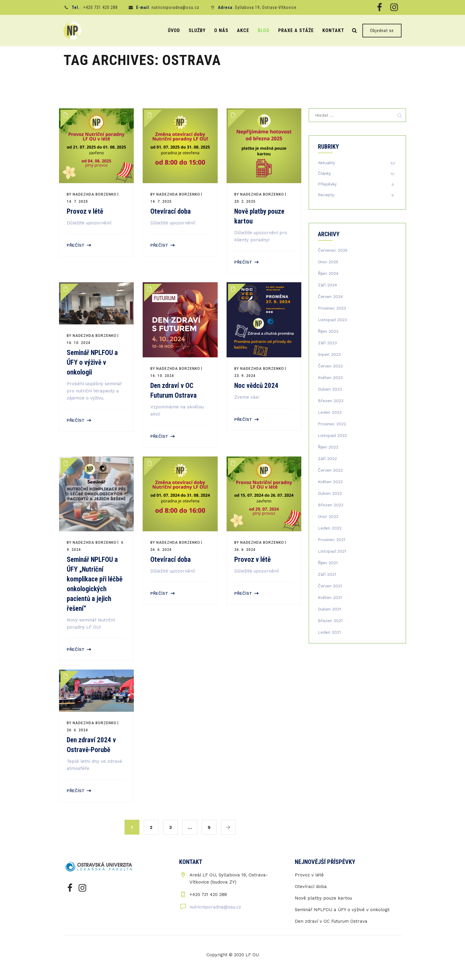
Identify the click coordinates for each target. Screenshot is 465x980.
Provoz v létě (85, 211)
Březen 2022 (331, 505)
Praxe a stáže (296, 30)
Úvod (174, 30)
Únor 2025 (328, 262)
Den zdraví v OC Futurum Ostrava (331, 921)
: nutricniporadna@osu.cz (168, 7)
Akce (243, 30)
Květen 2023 (330, 378)
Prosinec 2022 (332, 424)
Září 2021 (327, 574)
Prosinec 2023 (332, 308)
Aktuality (327, 163)
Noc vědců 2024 (256, 386)
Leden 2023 (330, 412)
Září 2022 (327, 459)
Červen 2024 (330, 296)
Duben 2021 (329, 609)
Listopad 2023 (332, 320)
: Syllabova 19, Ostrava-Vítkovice (257, 7)
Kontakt (333, 30)
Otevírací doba (171, 211)
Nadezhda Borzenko (95, 194)
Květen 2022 (330, 482)
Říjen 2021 (328, 563)
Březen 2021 (330, 621)
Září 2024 (327, 285)
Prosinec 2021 (332, 540)
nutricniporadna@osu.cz (215, 907)
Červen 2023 (330, 366)
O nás (221, 30)
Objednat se (382, 31)
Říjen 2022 (328, 447)
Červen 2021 (330, 586)
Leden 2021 (329, 632)
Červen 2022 (330, 470)
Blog (264, 30)
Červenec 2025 (333, 250)
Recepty (326, 195)
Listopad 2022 (332, 435)
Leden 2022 (330, 528)
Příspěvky (327, 184)
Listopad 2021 (332, 551)
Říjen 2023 (328, 331)
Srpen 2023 (329, 354)
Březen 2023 (331, 401)
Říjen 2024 (328, 273)
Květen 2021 (330, 597)
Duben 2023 (330, 389)
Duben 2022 (330, 493)
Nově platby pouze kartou (323, 898)
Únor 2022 (328, 516)
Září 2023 (327, 343)
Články (324, 173)
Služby (197, 30)
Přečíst (76, 245)
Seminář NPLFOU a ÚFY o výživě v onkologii (92, 363)
